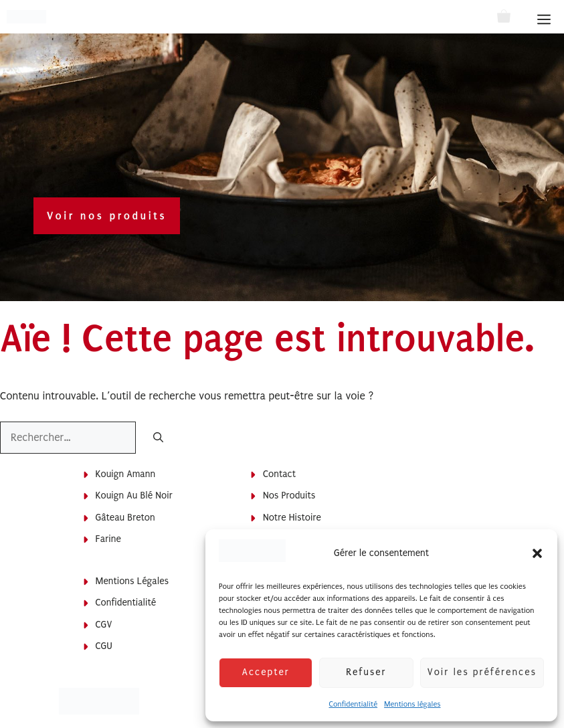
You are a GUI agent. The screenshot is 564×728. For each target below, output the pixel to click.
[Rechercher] (158, 439)
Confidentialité (353, 704)
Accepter (265, 672)
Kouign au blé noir (134, 495)
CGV (104, 625)
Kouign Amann (126, 474)
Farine (108, 539)
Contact (279, 474)
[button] (537, 553)
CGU (104, 646)
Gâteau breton (125, 518)
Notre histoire (292, 518)
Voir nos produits (107, 216)
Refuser (366, 672)
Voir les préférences (482, 672)
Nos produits (289, 495)
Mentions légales (412, 704)
